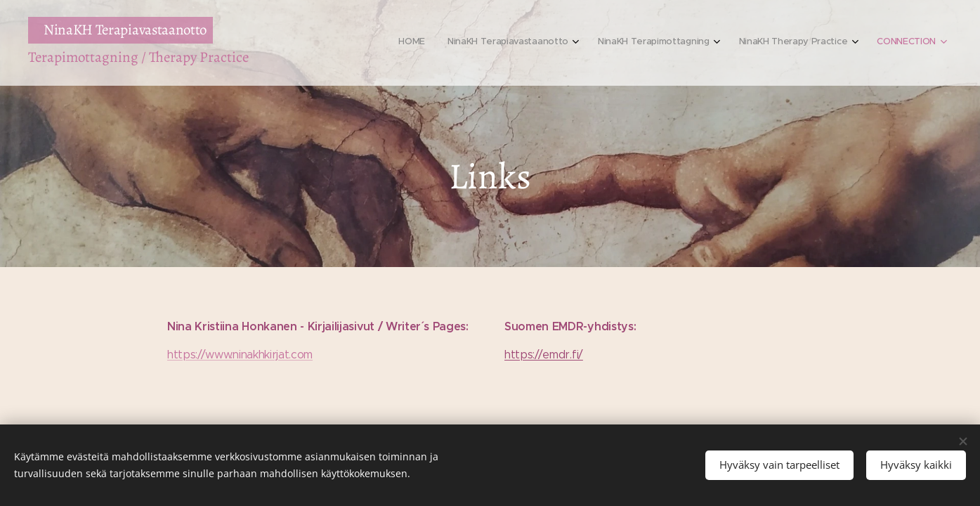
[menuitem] (829, 43)
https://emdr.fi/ (544, 355)
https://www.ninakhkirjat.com (240, 355)
